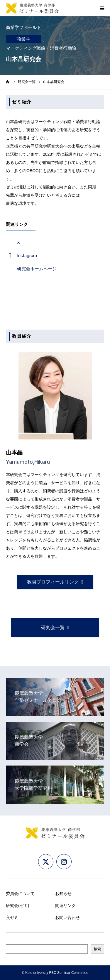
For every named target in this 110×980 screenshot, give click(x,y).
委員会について (20, 894)
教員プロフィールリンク (53, 582)
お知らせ (63, 894)
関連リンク (65, 905)
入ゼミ (12, 917)
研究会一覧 (27, 82)
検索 (97, 949)
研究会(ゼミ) (17, 905)
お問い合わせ (67, 917)
